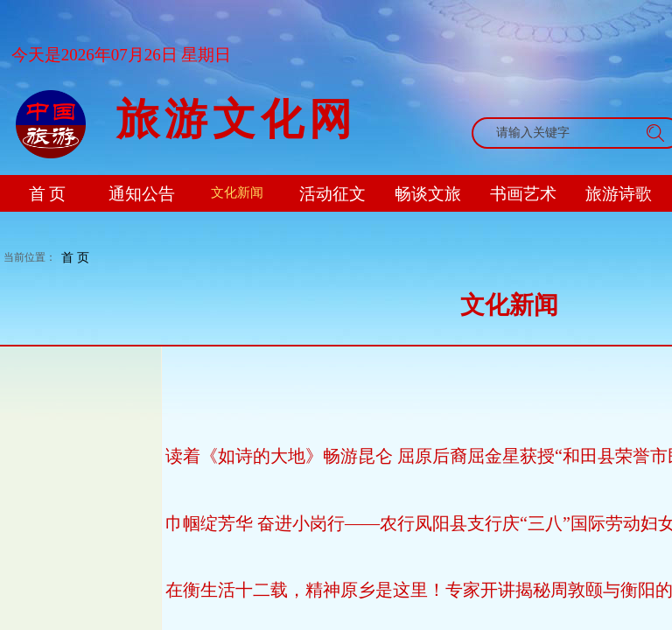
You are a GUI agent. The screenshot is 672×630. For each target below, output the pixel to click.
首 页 (75, 257)
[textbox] (560, 133)
